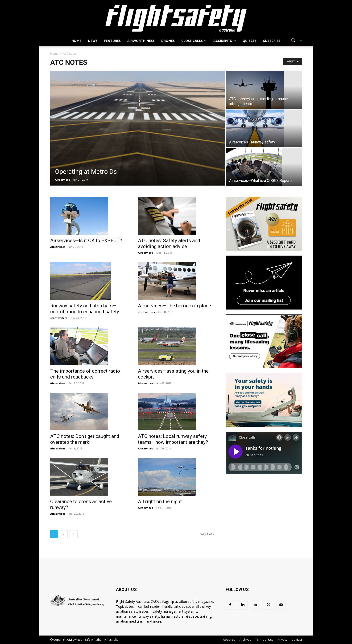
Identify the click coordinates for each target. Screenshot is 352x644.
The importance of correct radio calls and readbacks (85, 374)
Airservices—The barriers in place (174, 306)
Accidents (225, 41)
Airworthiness (141, 41)
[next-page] (74, 534)
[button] (295, 41)
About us (229, 640)
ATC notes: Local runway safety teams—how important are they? (173, 439)
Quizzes (250, 41)
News (93, 41)
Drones (168, 41)
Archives (245, 640)
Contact (297, 640)
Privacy (282, 640)
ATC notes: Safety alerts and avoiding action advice (169, 243)
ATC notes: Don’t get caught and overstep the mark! (85, 439)
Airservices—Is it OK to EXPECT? (86, 240)
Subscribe (272, 41)
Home (76, 41)
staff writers (59, 318)
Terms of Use (264, 640)
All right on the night (160, 501)
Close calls (194, 41)
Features (112, 41)
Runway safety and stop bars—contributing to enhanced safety (85, 309)
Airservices (62, 180)
